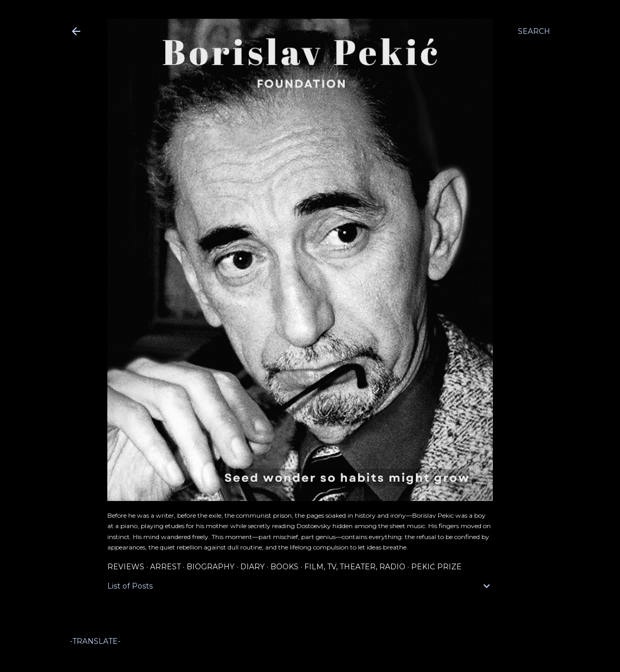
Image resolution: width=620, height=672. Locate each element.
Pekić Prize (436, 567)
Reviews (126, 567)
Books (284, 567)
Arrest (165, 567)
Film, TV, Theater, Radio (355, 567)
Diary (252, 567)
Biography (210, 567)
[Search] (534, 31)
